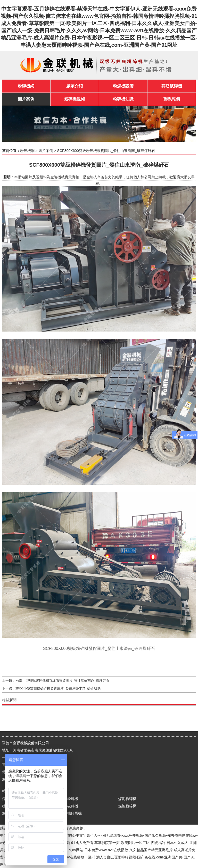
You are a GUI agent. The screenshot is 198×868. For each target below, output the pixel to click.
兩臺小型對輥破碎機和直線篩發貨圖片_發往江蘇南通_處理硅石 (62, 681)
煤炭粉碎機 (69, 799)
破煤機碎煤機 (71, 813)
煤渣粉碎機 (127, 806)
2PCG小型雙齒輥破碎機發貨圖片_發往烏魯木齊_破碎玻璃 (58, 688)
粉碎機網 (26, 86)
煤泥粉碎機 (127, 799)
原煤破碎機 (69, 806)
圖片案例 (46, 151)
